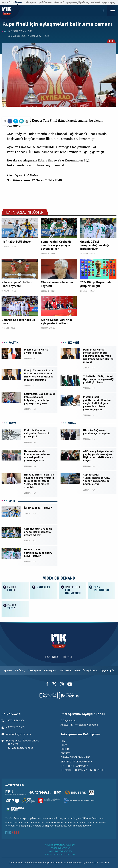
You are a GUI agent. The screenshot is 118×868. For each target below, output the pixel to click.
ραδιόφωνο (45, 3)
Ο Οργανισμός (68, 721)
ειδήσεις (17, 3)
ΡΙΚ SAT (65, 754)
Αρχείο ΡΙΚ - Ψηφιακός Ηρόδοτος (79, 725)
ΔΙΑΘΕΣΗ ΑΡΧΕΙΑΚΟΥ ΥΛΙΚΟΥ (60, 851)
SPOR (111, 41)
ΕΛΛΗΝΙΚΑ (52, 657)
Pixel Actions (93, 863)
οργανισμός (108, 3)
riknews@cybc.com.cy (19, 734)
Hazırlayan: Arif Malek (22, 175)
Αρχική (8, 671)
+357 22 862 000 (15, 721)
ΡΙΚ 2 (64, 745)
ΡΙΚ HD (65, 749)
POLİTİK (14, 343)
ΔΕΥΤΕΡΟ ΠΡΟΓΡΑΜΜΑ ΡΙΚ (76, 762)
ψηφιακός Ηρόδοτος (78, 3)
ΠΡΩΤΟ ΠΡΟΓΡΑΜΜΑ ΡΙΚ (75, 758)
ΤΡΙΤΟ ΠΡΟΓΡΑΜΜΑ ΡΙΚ (74, 766)
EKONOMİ (73, 343)
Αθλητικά (66, 671)
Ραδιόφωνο (51, 671)
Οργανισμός (108, 671)
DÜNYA (72, 424)
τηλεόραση (30, 3)
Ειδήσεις (20, 671)
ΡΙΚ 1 (64, 741)
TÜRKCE (68, 657)
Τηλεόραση (34, 671)
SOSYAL (13, 424)
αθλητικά (59, 3)
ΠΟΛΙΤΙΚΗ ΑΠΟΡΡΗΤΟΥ (60, 848)
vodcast (95, 3)
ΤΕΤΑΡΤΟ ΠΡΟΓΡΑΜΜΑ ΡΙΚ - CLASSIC (83, 770)
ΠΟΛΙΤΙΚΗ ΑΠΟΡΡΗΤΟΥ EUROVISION (60, 855)
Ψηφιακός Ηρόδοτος (86, 671)
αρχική (6, 3)
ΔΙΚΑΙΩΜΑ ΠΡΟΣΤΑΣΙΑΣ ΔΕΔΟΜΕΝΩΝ (60, 845)
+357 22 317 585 (15, 728)
